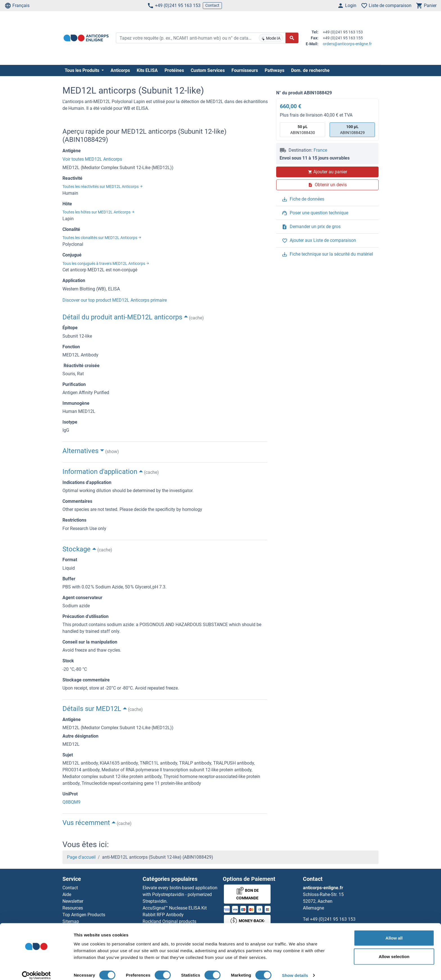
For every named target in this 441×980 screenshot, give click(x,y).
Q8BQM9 (71, 802)
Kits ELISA (147, 70)
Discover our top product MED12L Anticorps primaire (115, 300)
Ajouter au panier (327, 172)
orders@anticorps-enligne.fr (347, 44)
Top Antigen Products (84, 915)
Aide (67, 894)
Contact (212, 5)
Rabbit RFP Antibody (163, 915)
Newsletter (73, 901)
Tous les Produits (83, 70)
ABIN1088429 (352, 129)
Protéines (174, 70)
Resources (73, 908)
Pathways (274, 70)
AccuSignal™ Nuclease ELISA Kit (175, 908)
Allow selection (394, 950)
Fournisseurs (245, 70)
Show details (295, 969)
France (320, 150)
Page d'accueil (81, 857)
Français (17, 6)
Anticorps (120, 70)
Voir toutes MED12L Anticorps (92, 159)
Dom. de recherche (310, 70)
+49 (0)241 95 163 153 (174, 6)
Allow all (394, 932)
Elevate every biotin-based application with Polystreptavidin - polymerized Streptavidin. (180, 894)
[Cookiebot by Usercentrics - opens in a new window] (36, 969)
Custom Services (208, 70)
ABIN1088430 (303, 129)
